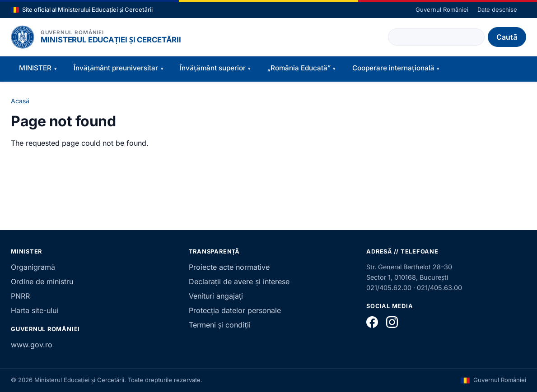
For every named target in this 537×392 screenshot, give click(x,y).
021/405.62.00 (389, 288)
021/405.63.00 (439, 288)
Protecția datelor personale (235, 310)
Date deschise (497, 9)
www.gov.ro (32, 345)
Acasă (20, 101)
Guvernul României (442, 9)
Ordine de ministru (42, 281)
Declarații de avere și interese (239, 281)
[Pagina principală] (23, 37)
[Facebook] (372, 322)
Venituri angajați (216, 296)
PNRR (20, 296)
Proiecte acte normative (229, 267)
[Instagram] (392, 322)
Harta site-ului (35, 310)
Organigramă (33, 267)
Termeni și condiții (220, 325)
